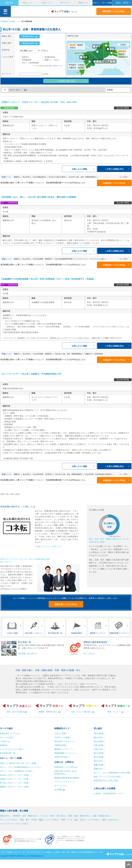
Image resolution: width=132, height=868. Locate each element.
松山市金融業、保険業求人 (43, 259)
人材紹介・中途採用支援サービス (108, 794)
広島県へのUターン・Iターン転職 (14, 779)
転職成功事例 (60, 745)
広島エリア (46, 3)
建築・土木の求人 (110, 820)
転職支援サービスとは (9, 733)
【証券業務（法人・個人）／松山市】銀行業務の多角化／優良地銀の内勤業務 (38, 197)
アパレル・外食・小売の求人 (53, 816)
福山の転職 (98, 753)
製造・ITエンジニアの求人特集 (107, 777)
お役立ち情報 (60, 733)
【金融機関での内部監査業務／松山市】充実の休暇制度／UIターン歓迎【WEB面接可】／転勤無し (48, 279)
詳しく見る (88, 654)
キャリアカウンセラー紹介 (11, 749)
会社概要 (58, 790)
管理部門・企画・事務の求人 (25, 816)
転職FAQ (4, 745)
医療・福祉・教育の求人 (79, 816)
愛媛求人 (17, 177)
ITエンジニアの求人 (8, 820)
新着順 (110, 90)
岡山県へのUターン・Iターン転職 (14, 775)
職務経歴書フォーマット (65, 753)
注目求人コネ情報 (62, 737)
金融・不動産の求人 (101, 816)
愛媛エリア (83, 3)
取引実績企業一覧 (8, 753)
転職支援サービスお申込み (66, 767)
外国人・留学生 (122, 3)
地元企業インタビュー (64, 741)
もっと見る (123, 177)
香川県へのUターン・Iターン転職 (14, 783)
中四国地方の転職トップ (10, 21)
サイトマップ (60, 786)
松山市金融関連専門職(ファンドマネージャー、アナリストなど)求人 (80, 259)
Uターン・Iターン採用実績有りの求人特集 (112, 773)
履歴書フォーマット (63, 749)
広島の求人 (98, 749)
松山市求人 (27, 177)
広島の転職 (98, 745)
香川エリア (65, 3)
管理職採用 (27, 60)
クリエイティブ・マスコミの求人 (14, 824)
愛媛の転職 (98, 765)
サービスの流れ (7, 737)
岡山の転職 (98, 733)
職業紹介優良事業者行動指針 (67, 778)
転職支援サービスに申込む (114, 11)
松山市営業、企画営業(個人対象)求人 (99, 474)
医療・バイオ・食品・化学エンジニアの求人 (80, 820)
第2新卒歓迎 (50, 57)
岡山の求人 (98, 737)
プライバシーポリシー (64, 782)
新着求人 (26, 57)
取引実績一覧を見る (27, 654)
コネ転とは (5, 741)
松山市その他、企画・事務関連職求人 (83, 177)
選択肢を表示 (28, 36)
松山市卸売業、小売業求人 (43, 474)
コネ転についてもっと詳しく (47, 546)
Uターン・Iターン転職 (102, 3)
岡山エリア (28, 3)
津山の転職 (98, 741)
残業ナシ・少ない (52, 60)
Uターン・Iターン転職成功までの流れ (16, 771)
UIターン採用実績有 (30, 63)
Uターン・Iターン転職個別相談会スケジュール (20, 767)
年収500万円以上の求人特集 (106, 781)
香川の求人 (98, 761)
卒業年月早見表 (61, 757)
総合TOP (9, 3)
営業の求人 (5, 816)
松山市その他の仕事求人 (58, 177)
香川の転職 (98, 757)
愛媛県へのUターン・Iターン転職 (14, 787)
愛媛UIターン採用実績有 (94, 354)
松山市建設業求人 (40, 177)
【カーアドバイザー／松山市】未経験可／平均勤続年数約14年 (31, 374)
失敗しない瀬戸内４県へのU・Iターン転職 (18, 763)
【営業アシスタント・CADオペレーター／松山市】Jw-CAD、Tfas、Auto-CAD (38, 102)
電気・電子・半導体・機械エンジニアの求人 (39, 820)
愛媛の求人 (98, 769)
